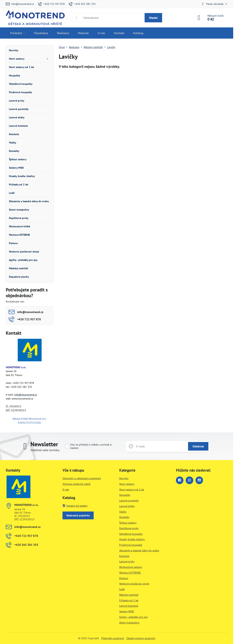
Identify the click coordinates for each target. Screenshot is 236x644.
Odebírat (198, 446)
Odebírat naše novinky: (45, 450)
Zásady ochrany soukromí (141, 638)
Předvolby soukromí (113, 638)
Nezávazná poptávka (78, 515)
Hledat (153, 18)
